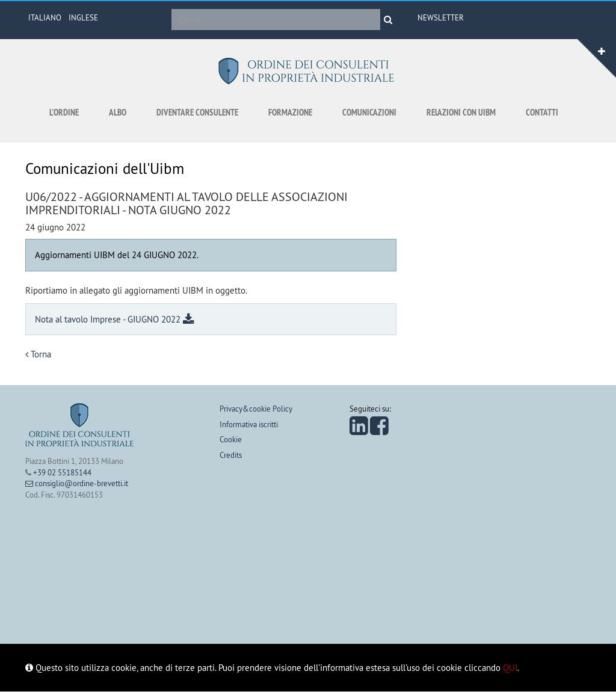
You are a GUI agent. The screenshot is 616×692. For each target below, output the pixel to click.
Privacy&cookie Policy (256, 409)
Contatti (542, 112)
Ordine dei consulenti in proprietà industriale (308, 71)
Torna (38, 354)
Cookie (231, 439)
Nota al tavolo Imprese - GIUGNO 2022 (115, 319)
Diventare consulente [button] (197, 112)
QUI (510, 668)
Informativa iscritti (249, 424)
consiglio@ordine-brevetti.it (77, 483)
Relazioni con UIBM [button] (461, 112)
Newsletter (441, 17)
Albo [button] (118, 112)
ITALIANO (45, 17)
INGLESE (83, 17)
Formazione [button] (290, 112)
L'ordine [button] (64, 112)
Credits (231, 455)
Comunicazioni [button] (369, 112)
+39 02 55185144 (62, 472)
